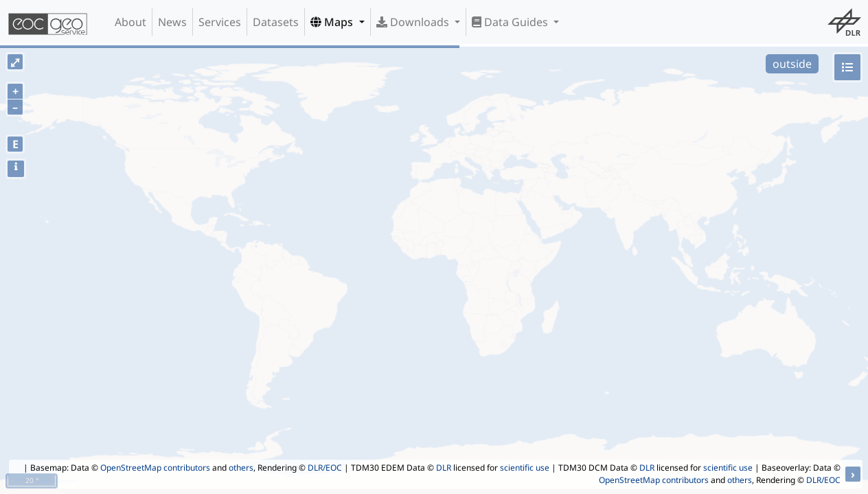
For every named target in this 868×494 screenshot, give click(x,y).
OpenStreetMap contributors (155, 468)
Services (220, 22)
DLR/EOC (325, 468)
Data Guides (511, 22)
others (241, 468)
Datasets (276, 22)
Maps (333, 22)
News (172, 22)
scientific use (525, 468)
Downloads (414, 22)
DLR (444, 468)
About (130, 22)
